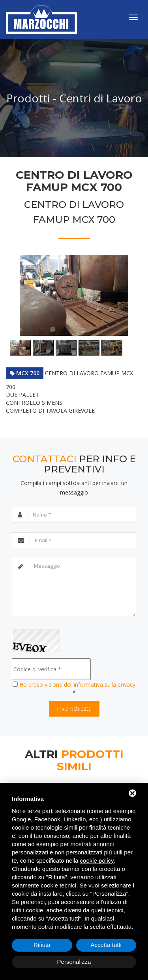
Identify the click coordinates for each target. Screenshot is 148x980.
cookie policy (97, 861)
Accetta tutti (106, 945)
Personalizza (74, 962)
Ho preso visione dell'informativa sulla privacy (77, 685)
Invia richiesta (74, 709)
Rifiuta (42, 945)
